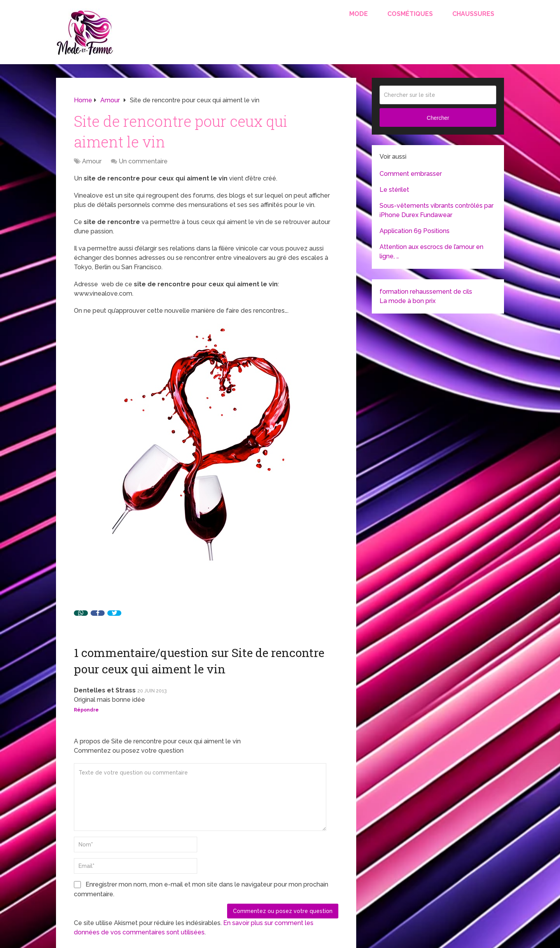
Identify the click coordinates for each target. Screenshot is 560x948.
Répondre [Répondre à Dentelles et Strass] (86, 710)
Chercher (438, 118)
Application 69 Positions (415, 231)
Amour (92, 161)
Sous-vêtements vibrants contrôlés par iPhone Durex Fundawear (437, 210)
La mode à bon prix (408, 301)
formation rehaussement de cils (426, 292)
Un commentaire (143, 161)
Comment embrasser (411, 174)
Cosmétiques (410, 14)
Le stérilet (394, 190)
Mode (359, 14)
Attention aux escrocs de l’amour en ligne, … (431, 251)
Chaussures (473, 14)
